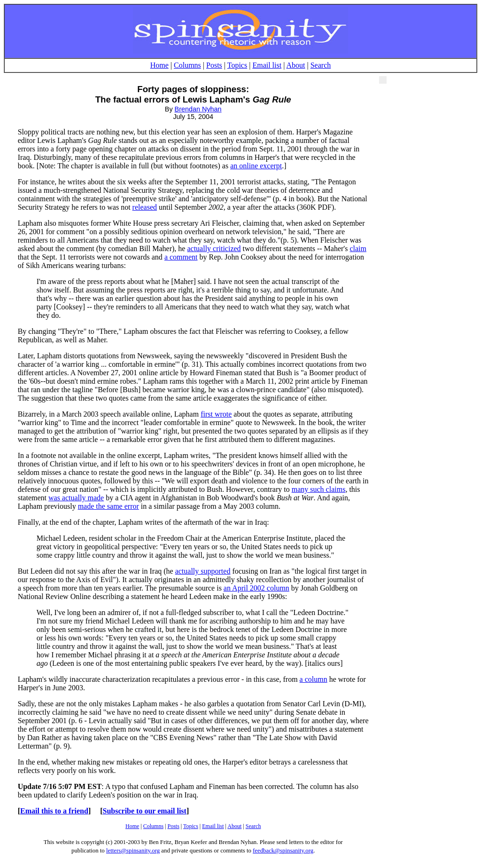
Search (321, 65)
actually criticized (214, 249)
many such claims (319, 489)
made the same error (109, 506)
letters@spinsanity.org (133, 851)
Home (159, 65)
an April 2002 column (256, 588)
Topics (237, 65)
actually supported (203, 571)
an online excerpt (256, 166)
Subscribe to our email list (145, 811)
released (145, 207)
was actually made (76, 498)
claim (358, 249)
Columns (187, 65)
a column (314, 679)
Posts (214, 65)
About (296, 65)
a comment (181, 257)
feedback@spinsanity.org (283, 851)
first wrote (216, 414)
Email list (267, 65)
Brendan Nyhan (198, 109)
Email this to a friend (54, 811)
